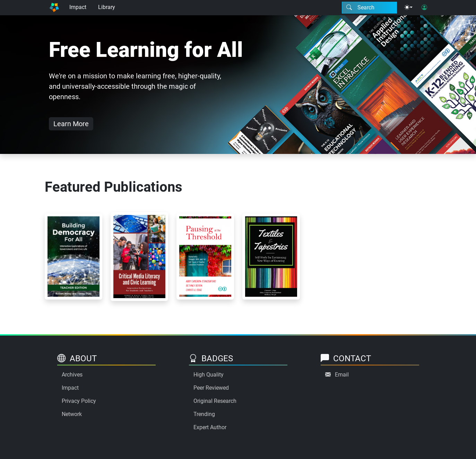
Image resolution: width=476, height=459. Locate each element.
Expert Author (210, 427)
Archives (72, 375)
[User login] (424, 8)
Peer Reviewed (211, 388)
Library (107, 7)
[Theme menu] (408, 8)
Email (342, 375)
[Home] (54, 8)
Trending (204, 414)
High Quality (209, 375)
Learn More (71, 124)
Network (72, 414)
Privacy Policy (79, 401)
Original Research (215, 401)
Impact (78, 7)
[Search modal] (369, 8)
